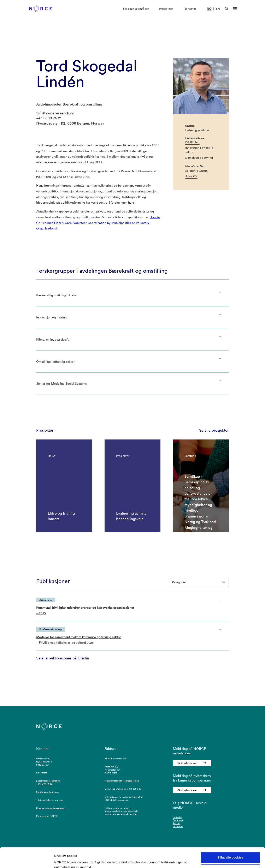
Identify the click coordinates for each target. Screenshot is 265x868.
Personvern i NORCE (47, 816)
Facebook (178, 820)
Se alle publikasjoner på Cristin (63, 658)
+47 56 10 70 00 (44, 784)
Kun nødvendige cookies (230, 851)
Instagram (178, 826)
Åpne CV (191, 176)
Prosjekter (166, 12)
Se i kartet (42, 773)
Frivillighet (192, 142)
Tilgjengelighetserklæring (49, 800)
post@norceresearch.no (48, 781)
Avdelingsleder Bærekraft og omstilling (69, 104)
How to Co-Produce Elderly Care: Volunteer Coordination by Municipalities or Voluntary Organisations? (98, 223)
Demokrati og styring (199, 158)
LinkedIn (177, 817)
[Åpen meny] (235, 12)
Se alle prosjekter (214, 430)
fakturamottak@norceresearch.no (122, 781)
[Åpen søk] (227, 12)
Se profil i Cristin (196, 171)
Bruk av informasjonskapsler (51, 808)
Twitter (177, 823)
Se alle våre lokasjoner (48, 792)
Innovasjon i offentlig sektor (199, 150)
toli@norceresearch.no (55, 113)
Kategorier (199, 582)
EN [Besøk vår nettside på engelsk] (218, 12)
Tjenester (190, 12)
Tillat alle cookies (230, 839)
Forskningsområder (136, 12)
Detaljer (60, 860)
